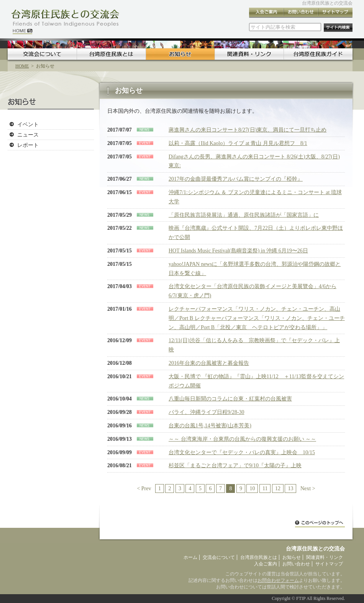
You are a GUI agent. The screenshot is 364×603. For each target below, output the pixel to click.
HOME (22, 66)
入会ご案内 (266, 13)
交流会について (42, 54)
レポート (28, 145)
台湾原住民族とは (111, 54)
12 (278, 488)
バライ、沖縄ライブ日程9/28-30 (207, 412)
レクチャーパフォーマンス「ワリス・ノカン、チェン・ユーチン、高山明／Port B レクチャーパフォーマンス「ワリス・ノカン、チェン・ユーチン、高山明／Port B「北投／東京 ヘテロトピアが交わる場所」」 (257, 318)
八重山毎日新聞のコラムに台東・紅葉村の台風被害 (230, 399)
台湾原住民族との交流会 (327, 3)
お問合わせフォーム (278, 580)
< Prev (144, 488)
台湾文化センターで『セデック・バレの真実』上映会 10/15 (242, 452)
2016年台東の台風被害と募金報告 (209, 363)
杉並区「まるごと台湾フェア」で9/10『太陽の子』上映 (235, 465)
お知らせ (180, 54)
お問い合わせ (301, 13)
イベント (28, 124)
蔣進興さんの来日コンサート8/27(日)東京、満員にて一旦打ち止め (248, 130)
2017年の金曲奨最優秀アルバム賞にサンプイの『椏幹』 (236, 179)
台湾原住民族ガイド (318, 54)
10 (252, 488)
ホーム (190, 557)
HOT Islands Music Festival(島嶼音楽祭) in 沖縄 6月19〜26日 (238, 251)
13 (290, 488)
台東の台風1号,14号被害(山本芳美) (210, 426)
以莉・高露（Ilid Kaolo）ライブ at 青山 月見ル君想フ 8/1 (238, 143)
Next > (308, 488)
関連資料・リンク (249, 54)
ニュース (28, 135)
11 (265, 488)
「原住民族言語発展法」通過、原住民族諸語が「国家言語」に (244, 215)
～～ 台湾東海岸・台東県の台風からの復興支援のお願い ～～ (242, 439)
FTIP (301, 598)
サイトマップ (335, 13)
